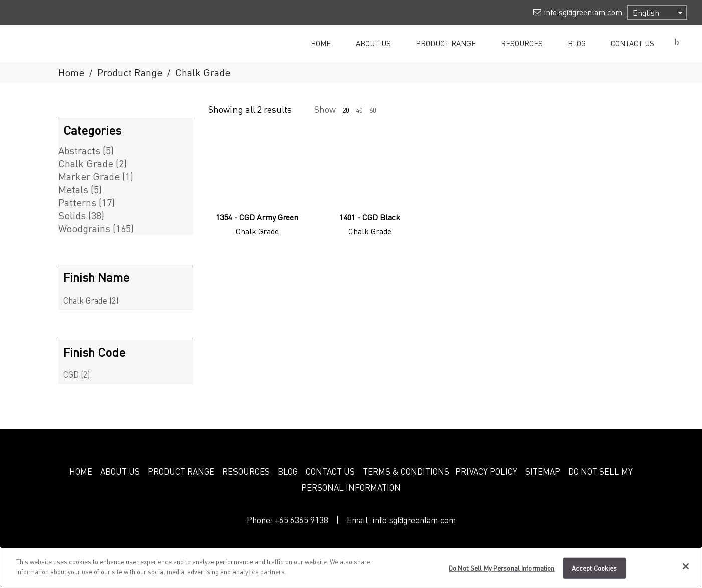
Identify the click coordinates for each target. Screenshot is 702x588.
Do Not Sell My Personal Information (502, 573)
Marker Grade (89, 176)
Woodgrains (84, 228)
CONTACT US (330, 471)
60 (373, 110)
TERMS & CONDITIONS (406, 471)
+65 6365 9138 (301, 520)
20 (346, 110)
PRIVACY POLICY (486, 471)
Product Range (130, 72)
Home (71, 72)
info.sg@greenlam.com (414, 520)
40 (359, 110)
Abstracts (79, 150)
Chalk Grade (86, 163)
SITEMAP (543, 471)
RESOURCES (246, 471)
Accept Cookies (595, 573)
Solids (72, 215)
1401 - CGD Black (370, 217)
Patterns (77, 202)
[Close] (686, 571)
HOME (81, 471)
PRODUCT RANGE (181, 471)
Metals (73, 189)
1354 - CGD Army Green (257, 217)
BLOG (288, 471)
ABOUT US (120, 471)
